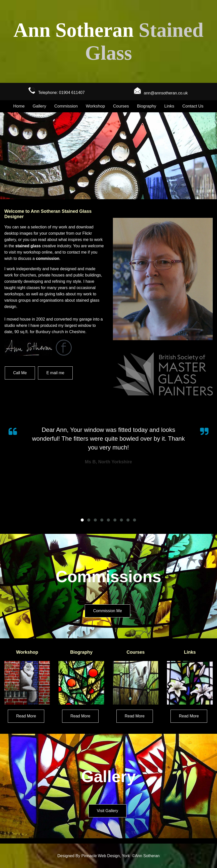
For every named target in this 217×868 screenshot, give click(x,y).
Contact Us (193, 106)
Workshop (95, 106)
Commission (66, 106)
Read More (26, 716)
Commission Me (107, 611)
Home (19, 106)
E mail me (55, 373)
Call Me (20, 373)
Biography (147, 106)
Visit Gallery (107, 811)
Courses (121, 106)
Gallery (39, 106)
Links (169, 106)
